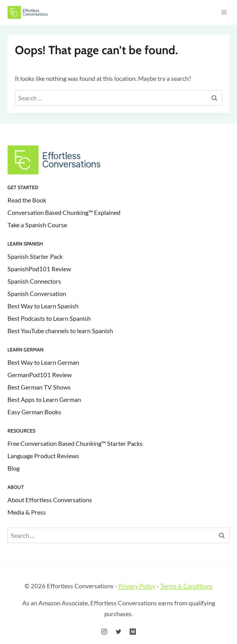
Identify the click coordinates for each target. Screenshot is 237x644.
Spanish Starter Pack (35, 256)
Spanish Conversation (37, 294)
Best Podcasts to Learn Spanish (49, 318)
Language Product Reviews (43, 456)
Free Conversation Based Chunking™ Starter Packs (75, 443)
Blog (13, 468)
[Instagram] (104, 632)
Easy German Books (34, 412)
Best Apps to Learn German (44, 399)
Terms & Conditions (186, 586)
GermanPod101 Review (40, 375)
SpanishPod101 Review (39, 269)
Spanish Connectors (34, 281)
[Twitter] (118, 632)
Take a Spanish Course (37, 225)
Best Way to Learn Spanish (43, 306)
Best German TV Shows (39, 387)
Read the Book (27, 200)
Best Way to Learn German (43, 362)
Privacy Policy (137, 586)
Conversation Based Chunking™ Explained (64, 212)
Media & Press (27, 512)
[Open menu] (224, 12)
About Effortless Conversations (50, 500)
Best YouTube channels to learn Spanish (60, 331)
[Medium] (133, 632)
